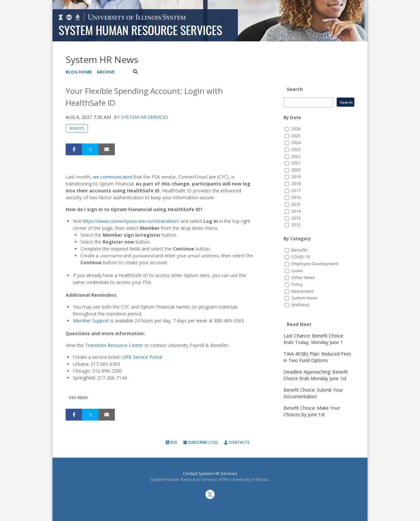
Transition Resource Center (114, 345)
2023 (296, 150)
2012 (296, 225)
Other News (303, 278)
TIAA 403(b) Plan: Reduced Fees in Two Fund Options (317, 357)
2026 (296, 129)
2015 (296, 204)
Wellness (301, 305)
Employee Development (315, 264)
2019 (296, 177)
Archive (106, 72)
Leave (297, 271)
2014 (296, 211)
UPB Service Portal (142, 357)
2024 (296, 143)
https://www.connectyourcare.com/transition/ (131, 221)
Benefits (77, 128)
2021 (296, 163)
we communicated (113, 177)
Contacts (237, 442)
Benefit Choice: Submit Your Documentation (313, 393)
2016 (296, 197)
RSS (171, 442)
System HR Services (145, 117)
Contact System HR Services (210, 474)
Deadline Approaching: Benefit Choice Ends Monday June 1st (316, 375)
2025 (296, 136)
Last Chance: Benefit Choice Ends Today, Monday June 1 (313, 339)
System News (305, 298)
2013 (296, 218)
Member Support (91, 321)
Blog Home (79, 72)
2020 (296, 170)
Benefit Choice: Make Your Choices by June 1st (312, 411)
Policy (297, 284)
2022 (296, 156)
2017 (296, 191)
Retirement (302, 291)
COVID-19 (301, 257)
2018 (296, 184)
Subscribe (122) (201, 442)
